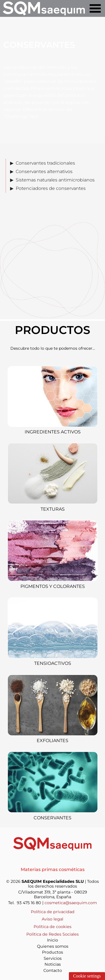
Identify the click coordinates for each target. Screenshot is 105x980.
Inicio (53, 940)
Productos (53, 952)
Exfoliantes (53, 741)
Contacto (53, 970)
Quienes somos (53, 946)
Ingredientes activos (53, 432)
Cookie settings (87, 976)
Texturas (53, 509)
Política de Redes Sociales (53, 934)
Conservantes (53, 818)
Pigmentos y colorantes (53, 586)
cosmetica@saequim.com (71, 903)
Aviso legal (53, 919)
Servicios (53, 958)
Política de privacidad (53, 912)
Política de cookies (53, 927)
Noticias (53, 964)
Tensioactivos (53, 663)
